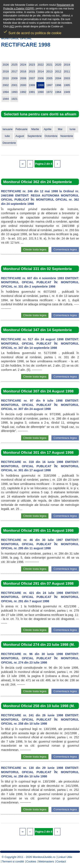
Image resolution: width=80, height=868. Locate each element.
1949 (67, 92)
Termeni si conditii (13, 861)
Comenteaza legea (65, 249)
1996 (58, 85)
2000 (23, 85)
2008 (23, 78)
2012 (58, 71)
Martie (35, 129)
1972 (49, 92)
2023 (32, 65)
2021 (49, 65)
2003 (67, 78)
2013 (49, 71)
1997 (49, 85)
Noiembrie (67, 136)
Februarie (22, 129)
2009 (14, 78)
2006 (41, 78)
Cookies (31, 861)
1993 (14, 92)
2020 (58, 65)
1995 (67, 85)
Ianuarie (8, 129)
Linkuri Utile (65, 857)
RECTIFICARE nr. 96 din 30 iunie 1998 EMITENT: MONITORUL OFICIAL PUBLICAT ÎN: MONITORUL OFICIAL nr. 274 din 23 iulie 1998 (40, 658)
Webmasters (46, 861)
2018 (6, 71)
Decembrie (9, 143)
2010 (6, 78)
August (20, 136)
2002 (6, 85)
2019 (67, 65)
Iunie (73, 129)
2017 (14, 71)
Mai (60, 129)
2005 (49, 78)
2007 (32, 78)
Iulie (7, 136)
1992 (23, 92)
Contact (61, 861)
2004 (58, 78)
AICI (12, 26)
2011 (67, 71)
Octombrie (51, 136)
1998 (41, 85)
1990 (41, 92)
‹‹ (23, 164)
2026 (6, 65)
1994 (6, 92)
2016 (23, 71)
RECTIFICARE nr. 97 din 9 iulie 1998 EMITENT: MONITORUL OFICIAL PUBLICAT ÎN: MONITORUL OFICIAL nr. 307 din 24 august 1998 (40, 405)
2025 (14, 65)
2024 (23, 65)
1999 (32, 85)
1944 (6, 99)
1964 (58, 92)
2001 (14, 85)
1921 (14, 99)
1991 (32, 92)
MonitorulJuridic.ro (44, 857)
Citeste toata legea (35, 249)
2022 (41, 65)
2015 (32, 71)
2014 (41, 71)
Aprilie (48, 129)
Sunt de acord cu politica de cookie (32, 32)
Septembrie (35, 136)
